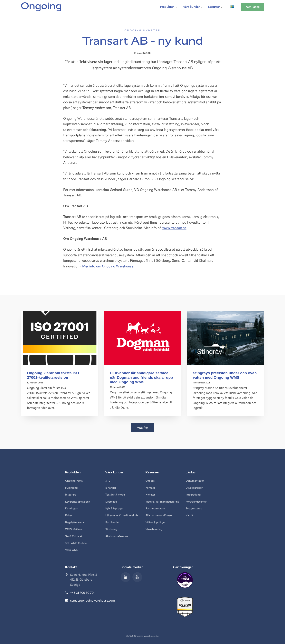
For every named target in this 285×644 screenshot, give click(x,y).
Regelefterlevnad (75, 522)
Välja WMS (72, 550)
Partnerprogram (155, 509)
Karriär (190, 515)
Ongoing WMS (74, 481)
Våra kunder (193, 7)
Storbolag (111, 529)
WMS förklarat (74, 529)
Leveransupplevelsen (78, 502)
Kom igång (253, 7)
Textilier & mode (115, 495)
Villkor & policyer (156, 522)
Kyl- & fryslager (114, 509)
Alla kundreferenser (117, 536)
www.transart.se (174, 228)
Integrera (71, 495)
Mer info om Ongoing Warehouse (108, 266)
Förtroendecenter (196, 502)
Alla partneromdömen (159, 515)
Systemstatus (194, 509)
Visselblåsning (154, 529)
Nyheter (150, 495)
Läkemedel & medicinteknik (122, 515)
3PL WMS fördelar (76, 543)
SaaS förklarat (74, 536)
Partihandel (112, 522)
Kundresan (72, 509)
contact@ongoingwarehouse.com (92, 600)
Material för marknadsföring (162, 502)
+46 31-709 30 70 (82, 593)
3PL (108, 481)
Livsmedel (111, 502)
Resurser (215, 7)
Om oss (150, 481)
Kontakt (150, 488)
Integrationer (194, 495)
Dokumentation (195, 481)
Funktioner (72, 488)
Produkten (169, 7)
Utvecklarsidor (194, 488)
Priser (69, 515)
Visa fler (142, 428)
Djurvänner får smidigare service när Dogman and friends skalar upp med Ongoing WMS (141, 377)
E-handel (111, 488)
